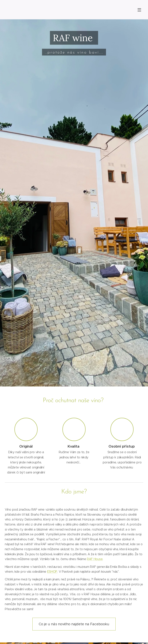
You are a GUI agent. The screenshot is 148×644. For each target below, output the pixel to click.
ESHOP (52, 572)
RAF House (95, 559)
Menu (139, 10)
